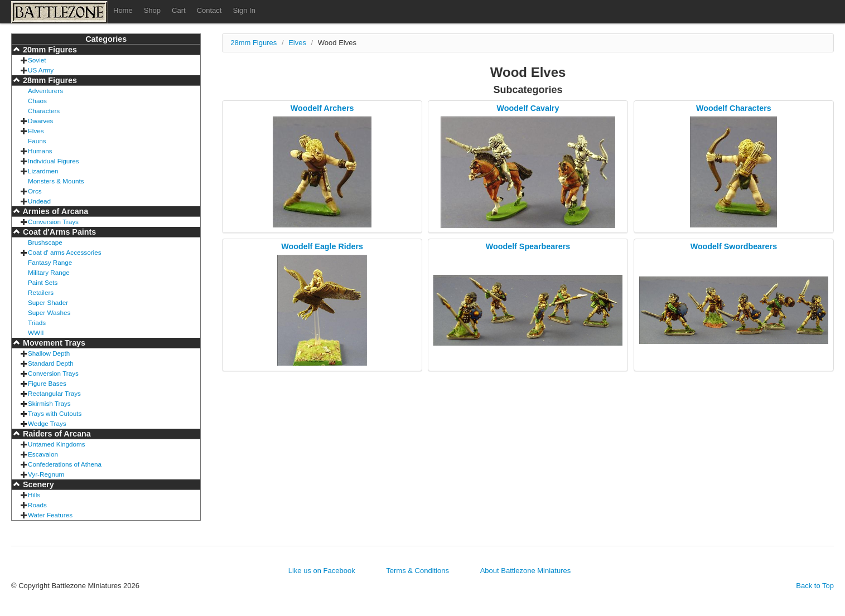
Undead (39, 201)
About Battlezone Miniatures (526, 571)
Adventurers (45, 91)
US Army (41, 70)
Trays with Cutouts (55, 413)
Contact (209, 10)
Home (123, 10)
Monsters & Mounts (56, 181)
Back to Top (815, 586)
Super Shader (48, 302)
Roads (37, 505)
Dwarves (40, 121)
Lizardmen (43, 171)
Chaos (37, 101)
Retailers (41, 292)
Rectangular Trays (54, 393)
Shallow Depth (49, 353)
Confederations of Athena (65, 464)
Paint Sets (43, 282)
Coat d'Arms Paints (58, 232)
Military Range (49, 272)
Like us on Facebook (322, 571)
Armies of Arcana (54, 211)
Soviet (37, 60)
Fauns (37, 141)
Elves (36, 131)
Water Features (50, 515)
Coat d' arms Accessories (65, 252)
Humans (40, 151)
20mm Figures (49, 50)
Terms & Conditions (417, 571)
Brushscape (45, 242)
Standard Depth (51, 363)
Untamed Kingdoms (57, 444)
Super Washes (49, 312)
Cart (179, 10)
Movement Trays (53, 343)
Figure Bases (47, 383)
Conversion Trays (53, 222)
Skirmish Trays (49, 403)
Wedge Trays (47, 423)
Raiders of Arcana (56, 434)
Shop (152, 10)
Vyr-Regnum (46, 474)
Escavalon (43, 454)
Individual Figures (54, 161)
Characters (44, 111)
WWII (36, 333)
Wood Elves (337, 43)
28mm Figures (49, 80)
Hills (34, 495)
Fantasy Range (50, 262)
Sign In (244, 10)
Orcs (35, 191)
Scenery (37, 484)
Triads (37, 322)
